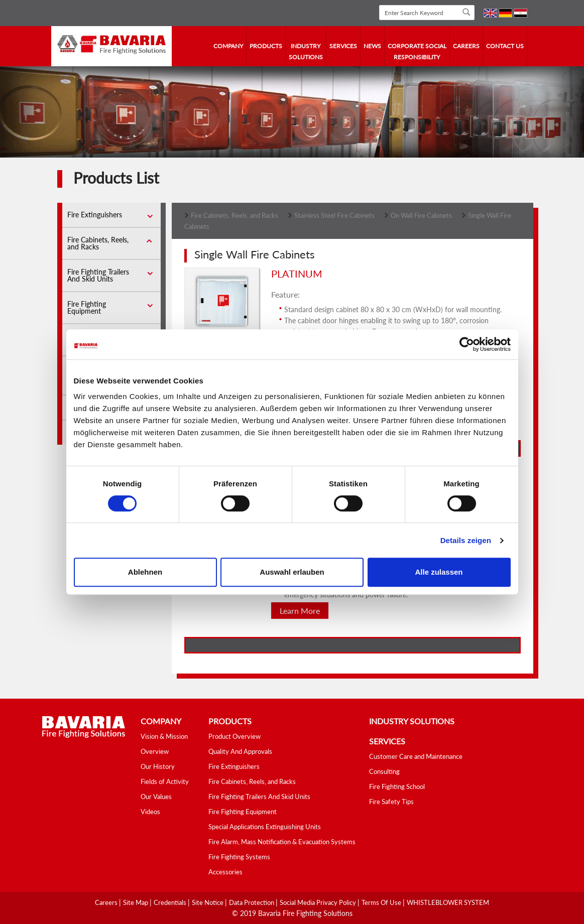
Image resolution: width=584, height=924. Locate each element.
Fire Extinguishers (95, 215)
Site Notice (208, 902)
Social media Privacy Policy (319, 902)
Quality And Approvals (240, 751)
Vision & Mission (164, 736)
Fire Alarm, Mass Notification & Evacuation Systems (282, 842)
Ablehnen (145, 572)
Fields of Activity (165, 781)
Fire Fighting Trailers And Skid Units (98, 275)
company (228, 46)
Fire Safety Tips (391, 802)
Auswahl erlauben (292, 572)
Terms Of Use (382, 902)
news (372, 46)
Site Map (136, 902)
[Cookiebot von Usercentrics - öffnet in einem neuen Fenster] (467, 344)
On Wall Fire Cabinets (421, 215)
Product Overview (235, 736)
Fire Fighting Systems (239, 857)
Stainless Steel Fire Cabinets (334, 215)
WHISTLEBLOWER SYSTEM (448, 902)
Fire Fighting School (397, 786)
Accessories (225, 872)
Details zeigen (466, 540)
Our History (158, 766)
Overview (155, 751)
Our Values (156, 797)
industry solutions (306, 51)
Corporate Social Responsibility (417, 51)
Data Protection (252, 902)
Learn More (300, 611)
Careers (466, 46)
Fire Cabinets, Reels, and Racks (98, 243)
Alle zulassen (439, 572)
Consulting (384, 771)
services (343, 46)
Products (266, 46)
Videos (150, 812)
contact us (505, 46)
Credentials (171, 902)
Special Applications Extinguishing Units (265, 827)
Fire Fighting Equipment (87, 307)
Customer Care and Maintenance (416, 756)
